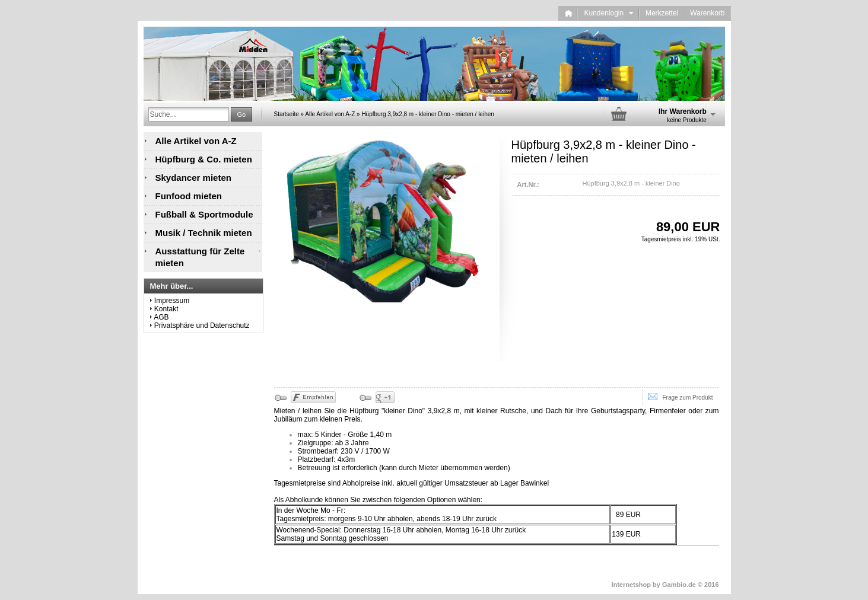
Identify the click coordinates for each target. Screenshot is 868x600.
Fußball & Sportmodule (204, 214)
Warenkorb (707, 13)
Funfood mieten (189, 196)
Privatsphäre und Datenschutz (202, 325)
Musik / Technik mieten (204, 233)
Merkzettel (662, 13)
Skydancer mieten (193, 178)
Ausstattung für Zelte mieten (200, 257)
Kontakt (166, 309)
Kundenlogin (608, 13)
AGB (161, 317)
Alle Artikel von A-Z (196, 141)
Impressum (172, 301)
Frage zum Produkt (680, 397)
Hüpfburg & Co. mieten (204, 159)
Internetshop (631, 585)
